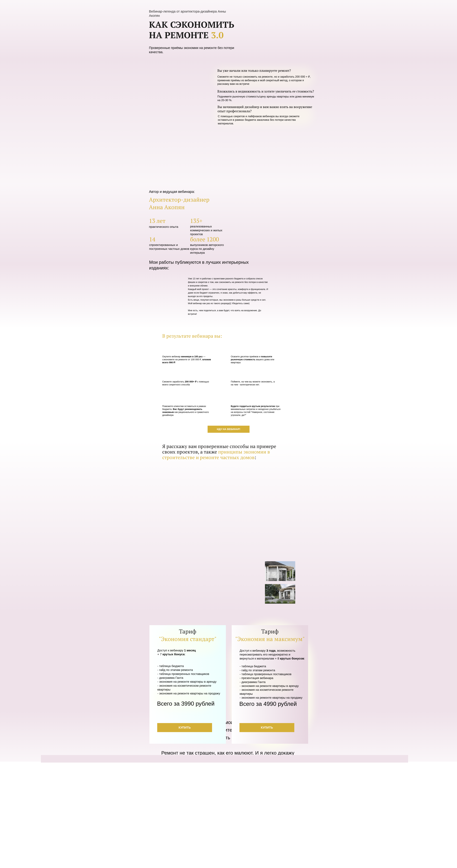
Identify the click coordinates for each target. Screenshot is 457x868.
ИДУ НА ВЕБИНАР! (229, 429)
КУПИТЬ (185, 728)
